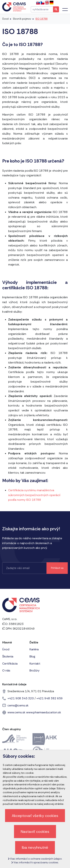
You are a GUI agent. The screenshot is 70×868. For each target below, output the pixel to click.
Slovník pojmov (22, 19)
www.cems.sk (16, 712)
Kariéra (34, 649)
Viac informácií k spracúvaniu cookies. (35, 862)
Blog (32, 656)
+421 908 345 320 (21, 698)
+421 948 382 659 (50, 698)
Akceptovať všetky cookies (35, 816)
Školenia (8, 656)
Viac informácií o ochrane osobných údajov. (35, 859)
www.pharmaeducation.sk (44, 712)
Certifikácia (10, 664)
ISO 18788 (42, 19)
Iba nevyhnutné (35, 847)
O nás (6, 670)
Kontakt (35, 664)
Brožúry (35, 670)
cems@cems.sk (18, 705)
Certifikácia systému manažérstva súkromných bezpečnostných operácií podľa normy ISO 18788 (34, 495)
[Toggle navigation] (65, 10)
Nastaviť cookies (35, 832)
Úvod (5, 19)
